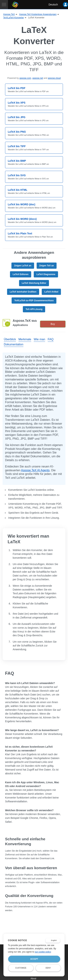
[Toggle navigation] (4, 5)
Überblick (10, 339)
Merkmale (25, 339)
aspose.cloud (54, 78)
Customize (21, 968)
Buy (53, 324)
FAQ (51, 339)
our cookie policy (43, 952)
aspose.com (25, 78)
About (33, 979)
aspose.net (38, 78)
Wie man (39, 339)
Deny (48, 968)
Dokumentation (14, 344)
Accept (34, 959)
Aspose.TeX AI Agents (35, 470)
